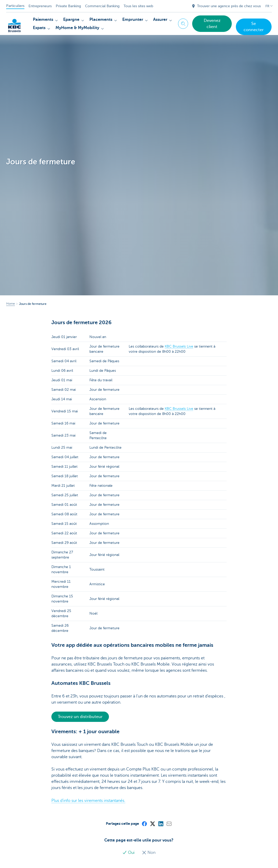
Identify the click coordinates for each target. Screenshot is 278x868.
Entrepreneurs (40, 6)
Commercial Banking (102, 6)
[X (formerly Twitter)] (152, 823)
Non (149, 853)
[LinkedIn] (161, 823)
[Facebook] (144, 823)
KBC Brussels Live (179, 346)
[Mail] (169, 823)
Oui (129, 853)
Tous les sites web (138, 6)
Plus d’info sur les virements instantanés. (88, 801)
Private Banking (68, 6)
